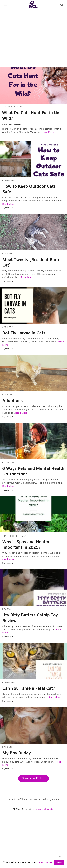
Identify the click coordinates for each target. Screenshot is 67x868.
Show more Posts (32, 778)
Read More (48, 132)
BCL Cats (7, 254)
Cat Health (9, 327)
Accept (59, 862)
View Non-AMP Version (43, 809)
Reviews (7, 609)
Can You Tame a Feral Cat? (29, 689)
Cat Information (12, 107)
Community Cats (12, 181)
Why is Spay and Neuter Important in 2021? (26, 545)
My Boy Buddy (17, 753)
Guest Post (9, 463)
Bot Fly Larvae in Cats (24, 333)
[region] (33, 38)
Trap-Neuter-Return (14, 536)
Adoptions (12, 401)
